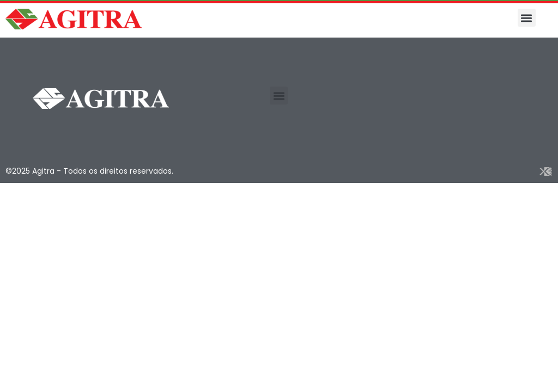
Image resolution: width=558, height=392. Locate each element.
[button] (527, 18)
